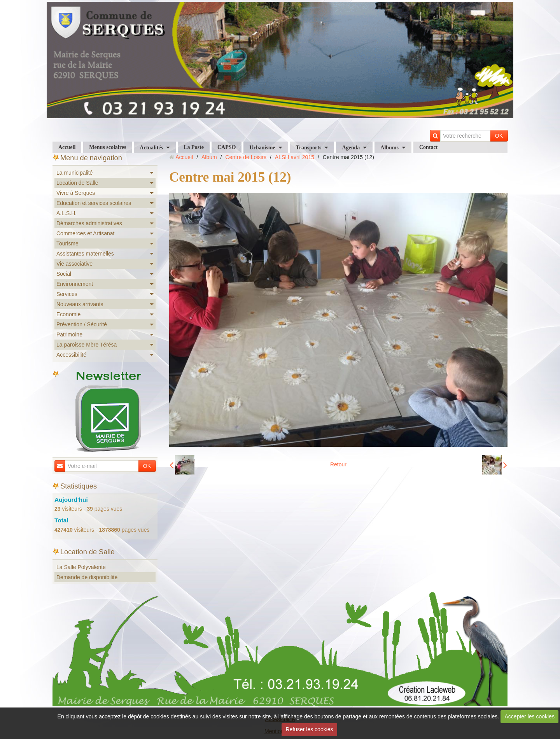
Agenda (351, 148)
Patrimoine (69, 334)
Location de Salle (77, 183)
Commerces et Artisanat (85, 233)
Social (64, 274)
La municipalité (74, 173)
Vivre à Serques (76, 193)
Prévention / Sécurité (82, 324)
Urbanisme (262, 148)
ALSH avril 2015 (295, 157)
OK (499, 136)
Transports (309, 148)
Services (67, 294)
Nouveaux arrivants (80, 304)
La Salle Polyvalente (81, 567)
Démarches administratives (89, 223)
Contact (428, 147)
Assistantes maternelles (85, 254)
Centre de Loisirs (246, 157)
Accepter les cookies (530, 716)
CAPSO (227, 147)
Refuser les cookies (309, 729)
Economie (68, 314)
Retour (338, 464)
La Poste (194, 147)
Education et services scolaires (94, 203)
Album (209, 157)
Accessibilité (71, 355)
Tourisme (67, 243)
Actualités (151, 148)
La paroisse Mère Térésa (87, 345)
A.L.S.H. (66, 213)
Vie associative (74, 264)
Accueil (67, 147)
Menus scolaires (108, 147)
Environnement (75, 284)
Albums (389, 148)
